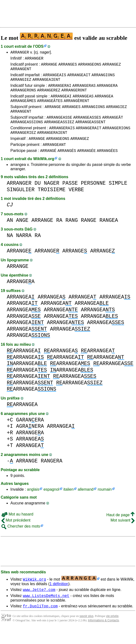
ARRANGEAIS (54, 78)
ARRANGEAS (83, 102)
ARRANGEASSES (87, 127)
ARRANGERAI (60, 90)
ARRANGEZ (112, 66)
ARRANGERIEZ (23, 144)
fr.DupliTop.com (40, 622)
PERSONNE (93, 197)
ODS (39, 46)
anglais (33, 503)
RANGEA (109, 234)
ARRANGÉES (107, 164)
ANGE (22, 234)
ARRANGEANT (54, 157)
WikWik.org (44, 173)
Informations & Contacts (103, 636)
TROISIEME (52, 203)
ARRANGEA (104, 102)
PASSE (70, 197)
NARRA (24, 249)
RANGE (89, 234)
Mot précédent (16, 534)
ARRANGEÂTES (50, 108)
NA (10, 249)
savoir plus (87, 632)
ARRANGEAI (61, 102)
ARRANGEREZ (49, 96)
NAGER (52, 197)
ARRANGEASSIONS (27, 132)
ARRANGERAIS (62, 139)
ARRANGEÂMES (23, 108)
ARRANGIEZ (21, 84)
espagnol (51, 503)
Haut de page (120, 529)
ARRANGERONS (23, 96)
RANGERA (51, 475)
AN (10, 234)
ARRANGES (68, 66)
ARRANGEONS (90, 66)
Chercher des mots (21, 540)
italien (68, 503)
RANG (72, 234)
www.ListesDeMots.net (46, 611)
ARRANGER (20, 53)
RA (59, 234)
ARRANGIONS (103, 78)
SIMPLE (118, 197)
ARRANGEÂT (113, 127)
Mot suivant (123, 534)
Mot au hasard (17, 528)
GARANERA (30, 434)
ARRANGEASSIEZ (59, 132)
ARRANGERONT (74, 96)
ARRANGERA (107, 90)
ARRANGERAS (84, 90)
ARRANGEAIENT (46, 84)
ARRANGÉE (87, 164)
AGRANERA (30, 440)
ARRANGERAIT (89, 139)
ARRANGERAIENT (52, 144)
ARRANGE (49, 66)
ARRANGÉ (48, 164)
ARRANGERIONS (116, 139)
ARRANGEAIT (79, 78)
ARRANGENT (21, 72)
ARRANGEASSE (59, 127)
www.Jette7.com (39, 604)
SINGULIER (21, 203)
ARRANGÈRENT (76, 108)
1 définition (59, 598)
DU (38, 197)
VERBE (76, 203)
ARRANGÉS (67, 164)
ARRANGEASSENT (90, 132)
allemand (86, 503)
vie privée (112, 632)
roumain (105, 503)
